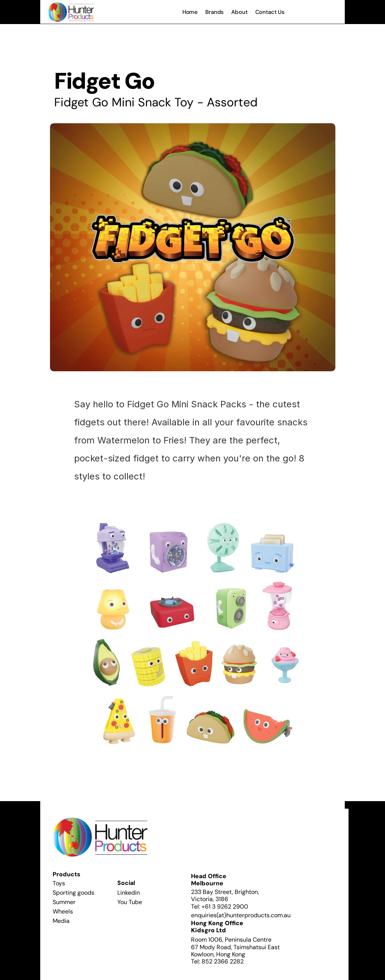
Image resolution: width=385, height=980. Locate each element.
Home (190, 12)
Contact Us (270, 12)
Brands (214, 12)
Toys (59, 883)
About (239, 12)
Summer (64, 902)
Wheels (63, 911)
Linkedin (129, 893)
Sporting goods (74, 893)
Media (61, 921)
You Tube (130, 902)
